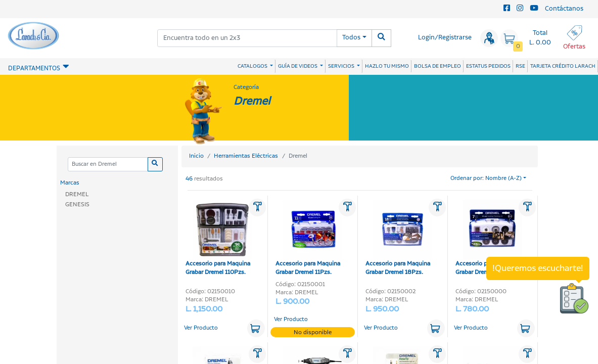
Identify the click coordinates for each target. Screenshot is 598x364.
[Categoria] (108, 165)
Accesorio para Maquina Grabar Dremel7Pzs (489, 238)
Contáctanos (564, 9)
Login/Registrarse (445, 38)
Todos (351, 38)
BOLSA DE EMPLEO (438, 66)
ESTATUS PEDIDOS (488, 66)
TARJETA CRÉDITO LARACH (563, 66)
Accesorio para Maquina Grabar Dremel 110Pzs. (219, 238)
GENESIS (77, 204)
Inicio (196, 156)
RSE (520, 66)
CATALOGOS (253, 66)
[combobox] (247, 38)
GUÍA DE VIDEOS (298, 66)
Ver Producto (201, 328)
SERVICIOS (342, 66)
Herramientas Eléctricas (246, 156)
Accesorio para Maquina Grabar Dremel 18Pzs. (399, 238)
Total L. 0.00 (540, 38)
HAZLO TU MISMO (387, 66)
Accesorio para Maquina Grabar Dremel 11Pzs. (309, 238)
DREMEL (77, 194)
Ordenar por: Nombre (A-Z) (486, 178)
